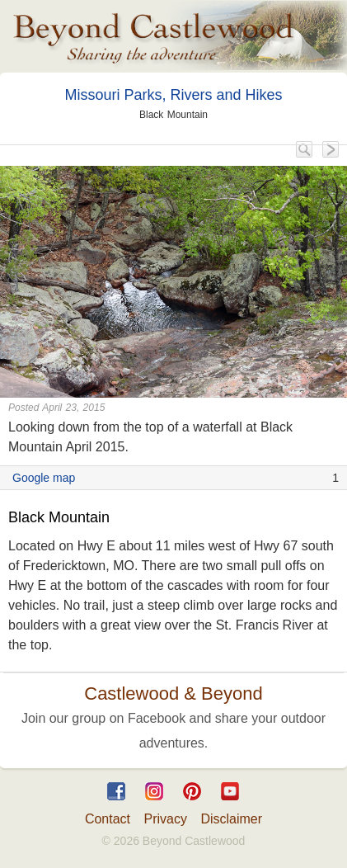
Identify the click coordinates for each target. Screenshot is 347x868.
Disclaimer (231, 819)
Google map (44, 478)
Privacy (166, 819)
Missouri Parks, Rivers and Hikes (173, 95)
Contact (108, 819)
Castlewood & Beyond (173, 693)
